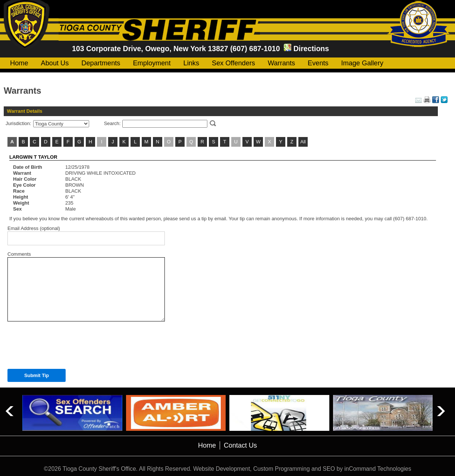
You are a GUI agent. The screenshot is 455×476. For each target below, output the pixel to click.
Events (318, 63)
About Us (55, 63)
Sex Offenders (233, 63)
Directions (311, 49)
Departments (101, 63)
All (303, 142)
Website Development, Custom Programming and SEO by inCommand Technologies (302, 469)
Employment (152, 63)
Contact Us (240, 445)
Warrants (281, 63)
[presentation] (62, 343)
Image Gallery (362, 63)
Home (19, 63)
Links (191, 63)
